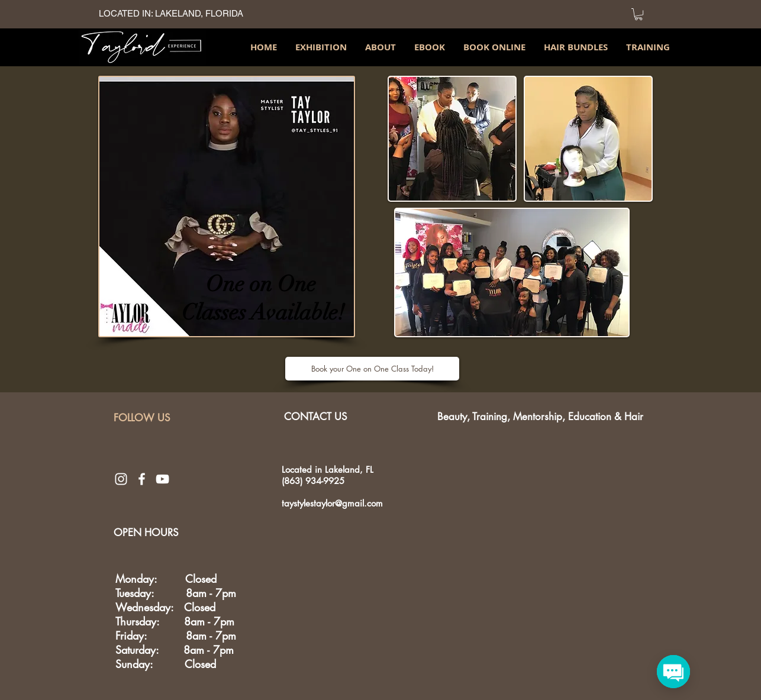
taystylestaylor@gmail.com (332, 503)
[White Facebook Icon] (142, 479)
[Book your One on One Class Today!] (372, 369)
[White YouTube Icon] (162, 479)
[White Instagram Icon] (121, 479)
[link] (639, 14)
